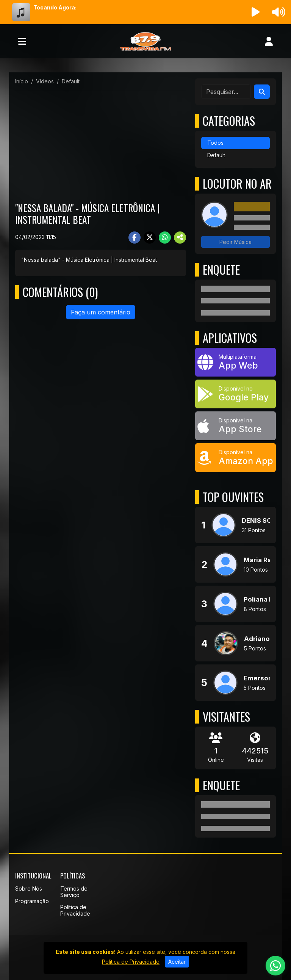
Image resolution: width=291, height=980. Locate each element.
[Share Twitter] (150, 238)
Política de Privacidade (75, 910)
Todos (215, 143)
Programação (32, 901)
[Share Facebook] (135, 238)
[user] (269, 41)
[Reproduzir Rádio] (256, 12)
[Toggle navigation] (22, 41)
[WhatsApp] (275, 966)
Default (216, 155)
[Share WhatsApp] (165, 238)
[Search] (262, 92)
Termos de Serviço (74, 892)
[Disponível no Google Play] (235, 394)
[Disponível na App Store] (235, 426)
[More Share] (180, 238)
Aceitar (177, 962)
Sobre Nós (29, 889)
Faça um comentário (101, 312)
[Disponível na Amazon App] (235, 458)
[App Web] (235, 362)
